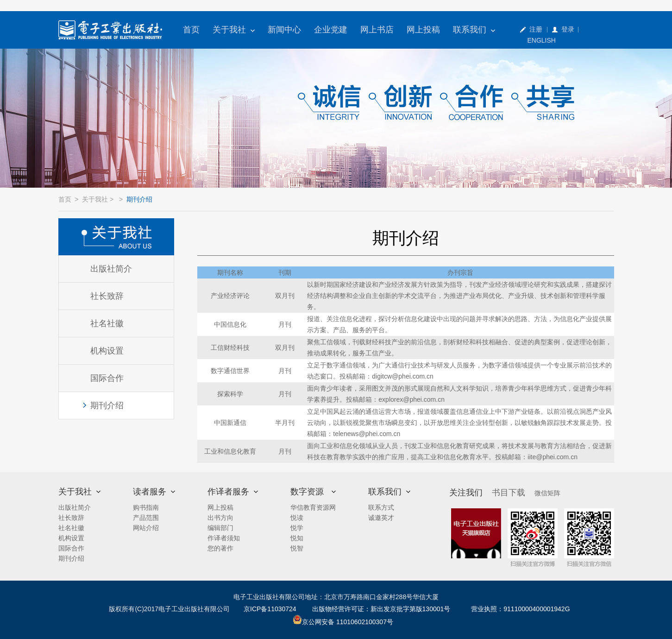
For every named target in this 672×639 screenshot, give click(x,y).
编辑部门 (220, 528)
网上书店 (377, 30)
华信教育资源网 (313, 507)
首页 (191, 30)
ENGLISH (542, 40)
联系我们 (474, 30)
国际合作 (107, 378)
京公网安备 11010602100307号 (343, 622)
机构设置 (107, 351)
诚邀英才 (381, 518)
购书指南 (146, 507)
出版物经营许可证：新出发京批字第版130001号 (381, 609)
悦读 (297, 518)
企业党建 (331, 30)
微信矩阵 (547, 493)
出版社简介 (111, 269)
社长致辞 (107, 296)
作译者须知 (224, 538)
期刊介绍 (107, 405)
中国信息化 (230, 324)
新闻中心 (284, 30)
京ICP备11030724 (270, 609)
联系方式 (381, 507)
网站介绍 (146, 528)
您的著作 (220, 548)
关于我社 (234, 30)
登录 (568, 29)
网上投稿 (423, 30)
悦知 (297, 538)
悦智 (297, 548)
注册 (536, 29)
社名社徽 (107, 323)
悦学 (297, 528)
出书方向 (220, 518)
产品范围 (146, 518)
